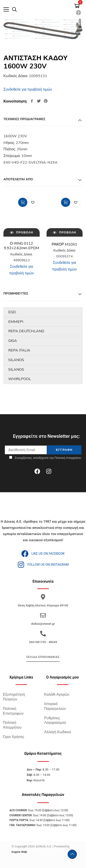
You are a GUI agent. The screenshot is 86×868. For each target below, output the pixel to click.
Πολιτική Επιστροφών (13, 711)
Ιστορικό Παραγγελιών (55, 706)
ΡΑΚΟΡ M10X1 (65, 244)
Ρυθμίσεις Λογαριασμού (55, 721)
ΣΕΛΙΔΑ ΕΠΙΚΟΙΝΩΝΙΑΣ (43, 657)
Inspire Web (19, 852)
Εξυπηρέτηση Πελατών (14, 697)
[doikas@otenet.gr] (43, 615)
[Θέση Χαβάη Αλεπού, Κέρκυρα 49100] (43, 597)
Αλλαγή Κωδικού (58, 732)
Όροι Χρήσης (14, 737)
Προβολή (22, 232)
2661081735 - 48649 (43, 642)
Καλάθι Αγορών (57, 695)
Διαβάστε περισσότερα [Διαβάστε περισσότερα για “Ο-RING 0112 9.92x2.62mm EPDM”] (23, 202)
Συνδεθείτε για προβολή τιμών (28, 89)
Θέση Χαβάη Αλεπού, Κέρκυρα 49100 (43, 605)
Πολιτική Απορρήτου (12, 725)
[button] (33, 202)
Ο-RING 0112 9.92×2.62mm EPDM (21, 246)
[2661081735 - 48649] (43, 634)
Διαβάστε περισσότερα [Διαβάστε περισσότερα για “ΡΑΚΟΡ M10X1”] (66, 202)
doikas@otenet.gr (43, 624)
